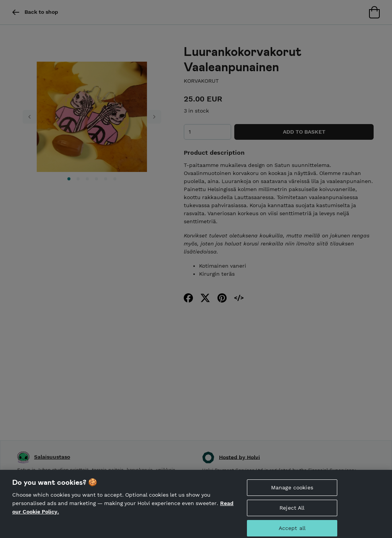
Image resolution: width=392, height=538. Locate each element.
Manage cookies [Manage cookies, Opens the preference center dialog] (292, 493)
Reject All (292, 513)
